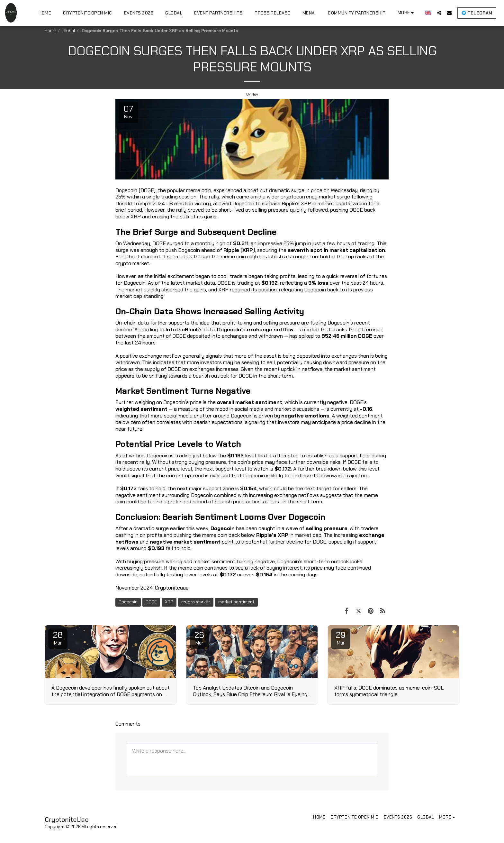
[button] (439, 13)
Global (69, 31)
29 (341, 638)
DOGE (151, 602)
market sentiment (236, 602)
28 (58, 638)
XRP (169, 602)
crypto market (196, 602)
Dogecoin (128, 602)
